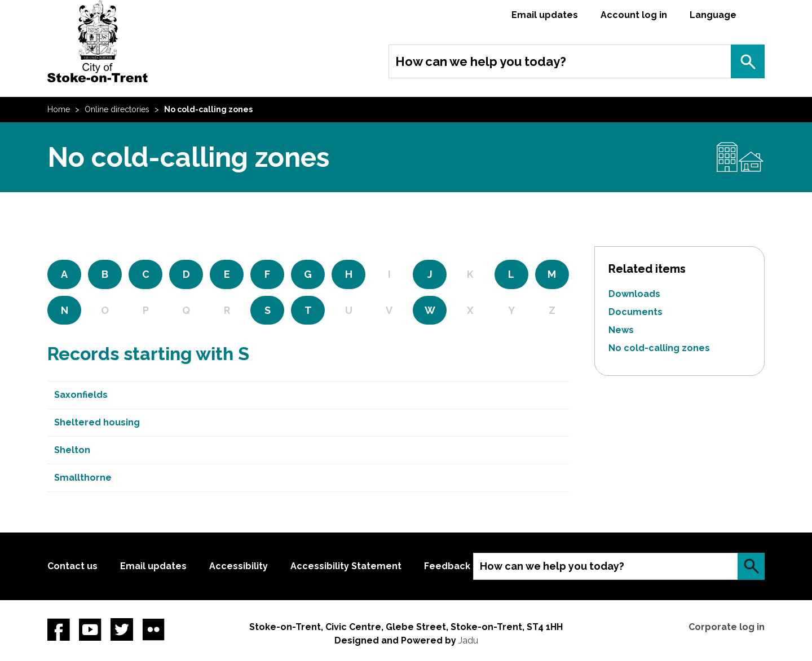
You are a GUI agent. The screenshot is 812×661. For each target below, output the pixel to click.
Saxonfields (81, 395)
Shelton (72, 450)
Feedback (447, 566)
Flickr (153, 629)
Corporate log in (727, 627)
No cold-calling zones (659, 348)
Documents (636, 312)
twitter (122, 629)
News (621, 330)
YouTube (90, 629)
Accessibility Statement (346, 566)
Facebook (59, 629)
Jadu (468, 640)
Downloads (634, 294)
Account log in (634, 15)
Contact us (72, 566)
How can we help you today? (481, 61)
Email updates (545, 15)
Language (713, 15)
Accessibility (239, 566)
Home (59, 109)
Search (748, 61)
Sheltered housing (97, 422)
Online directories (117, 109)
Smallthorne (83, 478)
